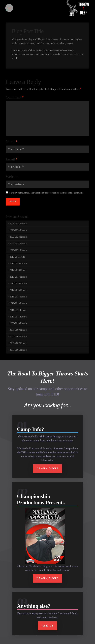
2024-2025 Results (18, 224)
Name (12, 142)
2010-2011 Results (18, 317)
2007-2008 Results (18, 337)
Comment (15, 97)
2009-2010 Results (18, 323)
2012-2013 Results (18, 303)
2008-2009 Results (18, 330)
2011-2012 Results (18, 310)
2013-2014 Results (18, 297)
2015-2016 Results (18, 283)
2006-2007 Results (18, 343)
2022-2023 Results (18, 237)
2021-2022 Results (18, 244)
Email (12, 159)
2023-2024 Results (18, 230)
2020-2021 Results (18, 250)
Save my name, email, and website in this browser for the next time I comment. (46, 193)
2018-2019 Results (18, 263)
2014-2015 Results (18, 290)
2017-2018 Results (18, 270)
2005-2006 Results (18, 350)
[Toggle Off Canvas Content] (9, 8)
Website (12, 177)
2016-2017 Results (18, 277)
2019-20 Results (17, 257)
